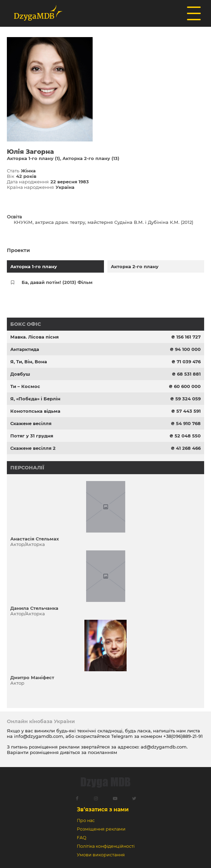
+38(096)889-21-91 (183, 736)
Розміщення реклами (101, 829)
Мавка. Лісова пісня (34, 337)
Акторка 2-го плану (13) (91, 158)
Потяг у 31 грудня (32, 436)
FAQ (81, 838)
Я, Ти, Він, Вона (29, 362)
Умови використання (101, 855)
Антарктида (25, 349)
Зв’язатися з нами (103, 809)
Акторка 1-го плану (34, 266)
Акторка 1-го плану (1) (33, 158)
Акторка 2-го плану (135, 266)
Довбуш (20, 374)
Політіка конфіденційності (106, 846)
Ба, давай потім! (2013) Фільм (57, 282)
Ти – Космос (25, 386)
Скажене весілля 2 (33, 448)
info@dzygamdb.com (38, 736)
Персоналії (27, 468)
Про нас (86, 820)
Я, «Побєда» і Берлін (35, 399)
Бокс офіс (26, 324)
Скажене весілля (31, 423)
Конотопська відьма (35, 411)
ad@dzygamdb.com (164, 747)
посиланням (102, 752)
